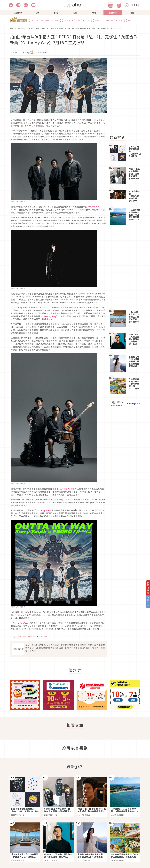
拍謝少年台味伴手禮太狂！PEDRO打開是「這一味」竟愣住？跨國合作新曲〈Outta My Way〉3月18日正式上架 (75, 28)
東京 (33, 20)
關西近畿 (45, 20)
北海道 (67, 20)
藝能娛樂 (113, 13)
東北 (130, 20)
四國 (97, 20)
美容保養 (18, 13)
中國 (121, 20)
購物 (132, 13)
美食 (75, 13)
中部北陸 (109, 20)
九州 (88, 20)
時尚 (94, 13)
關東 (57, 20)
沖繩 (78, 20)
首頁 (12, 28)
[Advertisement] (126, 95)
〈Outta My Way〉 (32, 139)
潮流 (37, 13)
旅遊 (56, 13)
